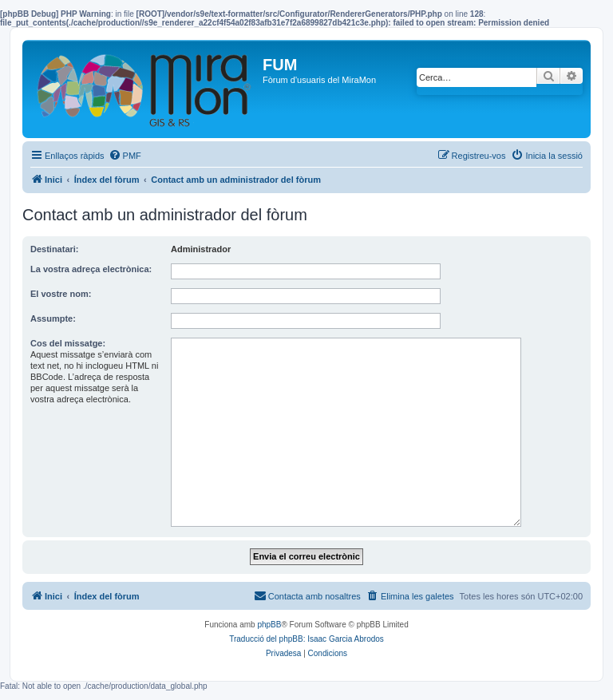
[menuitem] (125, 156)
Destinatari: (55, 249)
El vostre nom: (61, 294)
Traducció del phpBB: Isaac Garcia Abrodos (306, 639)
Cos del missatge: (68, 343)
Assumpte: (53, 318)
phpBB (269, 625)
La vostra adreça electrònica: (91, 269)
